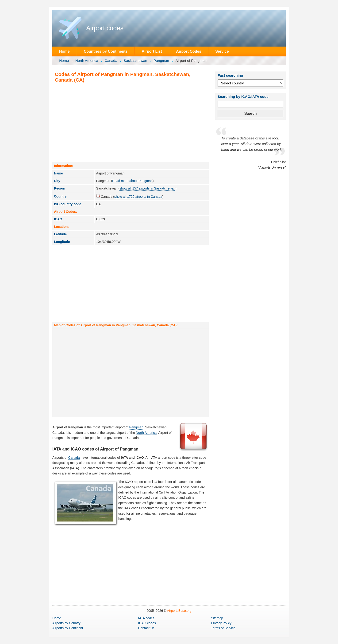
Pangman (161, 61)
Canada (111, 61)
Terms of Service (223, 628)
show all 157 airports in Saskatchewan (147, 188)
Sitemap (217, 618)
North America (87, 61)
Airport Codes (189, 51)
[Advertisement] (131, 122)
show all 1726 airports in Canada (138, 197)
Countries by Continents (106, 51)
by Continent (68, 628)
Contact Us (146, 628)
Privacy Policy (221, 623)
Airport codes (105, 28)
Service (222, 51)
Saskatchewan (135, 61)
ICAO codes (147, 623)
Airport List (152, 51)
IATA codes (146, 618)
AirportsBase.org (179, 611)
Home (64, 51)
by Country (66, 623)
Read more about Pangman (132, 181)
